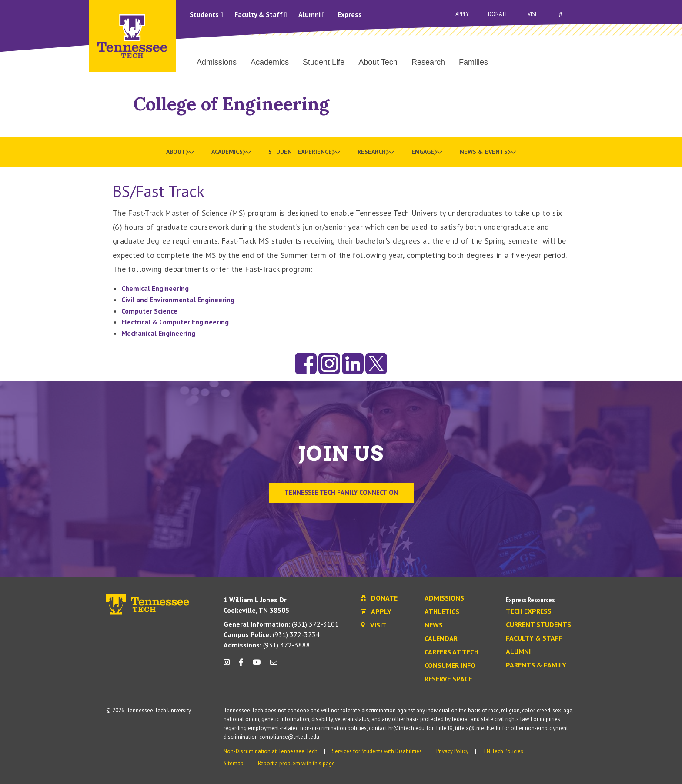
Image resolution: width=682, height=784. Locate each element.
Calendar (441, 639)
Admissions (444, 598)
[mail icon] (274, 666)
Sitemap (234, 763)
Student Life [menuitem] (324, 62)
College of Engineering (231, 104)
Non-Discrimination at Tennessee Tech (271, 751)
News (434, 625)
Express (350, 14)
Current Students (538, 625)
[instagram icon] (229, 666)
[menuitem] (180, 152)
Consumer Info (450, 666)
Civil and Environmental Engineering (178, 300)
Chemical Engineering (155, 288)
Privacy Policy (452, 751)
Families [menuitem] (473, 62)
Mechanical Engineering (158, 333)
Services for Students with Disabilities (377, 751)
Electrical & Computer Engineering (175, 322)
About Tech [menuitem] (378, 62)
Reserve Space (448, 679)
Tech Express (529, 611)
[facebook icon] (241, 666)
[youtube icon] (257, 666)
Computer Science (149, 311)
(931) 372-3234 (272, 634)
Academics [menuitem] (270, 62)
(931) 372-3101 (281, 624)
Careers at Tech (451, 652)
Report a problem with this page (296, 763)
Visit (534, 14)
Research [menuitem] (428, 62)
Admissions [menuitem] (217, 62)
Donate (498, 14)
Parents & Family (536, 665)
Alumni (312, 14)
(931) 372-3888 (267, 645)
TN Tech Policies (503, 751)
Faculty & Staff (261, 14)
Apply (462, 14)
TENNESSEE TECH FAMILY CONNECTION (341, 492)
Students (206, 14)
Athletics (442, 612)
